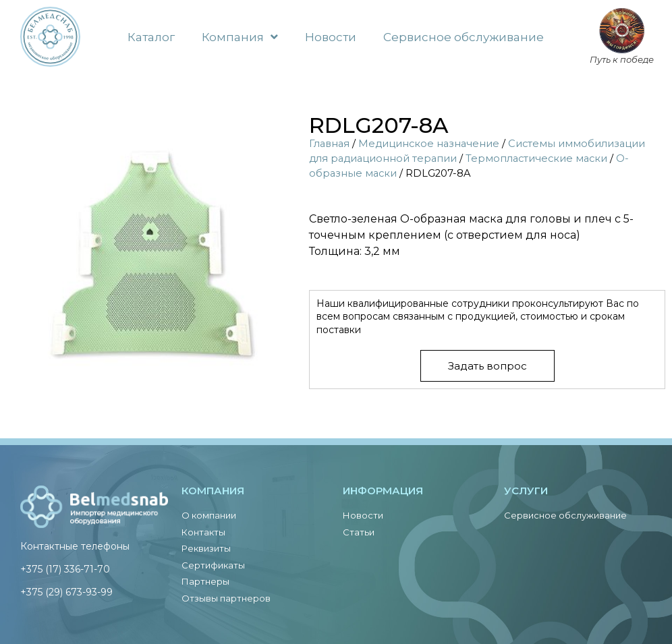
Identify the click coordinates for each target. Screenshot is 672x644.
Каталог (151, 37)
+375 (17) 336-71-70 (65, 569)
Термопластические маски (536, 158)
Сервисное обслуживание (464, 37)
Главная (329, 144)
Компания (240, 37)
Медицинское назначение (429, 144)
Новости (331, 37)
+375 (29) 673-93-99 (66, 592)
